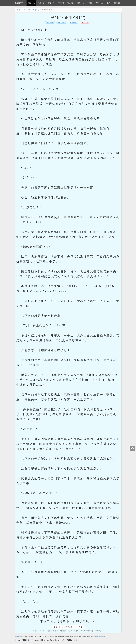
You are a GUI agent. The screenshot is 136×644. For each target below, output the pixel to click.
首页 (19, 10)
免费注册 (117, 3)
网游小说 (80, 3)
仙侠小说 (41, 3)
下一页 (79, 627)
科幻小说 (71, 3)
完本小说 (99, 3)
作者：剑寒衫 (62, 22)
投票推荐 (74, 22)
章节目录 (68, 627)
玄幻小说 (31, 3)
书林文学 (19, 3)
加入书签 (85, 22)
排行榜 (90, 3)
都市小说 (51, 3)
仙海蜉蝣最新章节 (99, 637)
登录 (108, 3)
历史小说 (61, 3)
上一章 (57, 627)
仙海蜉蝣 (36, 10)
